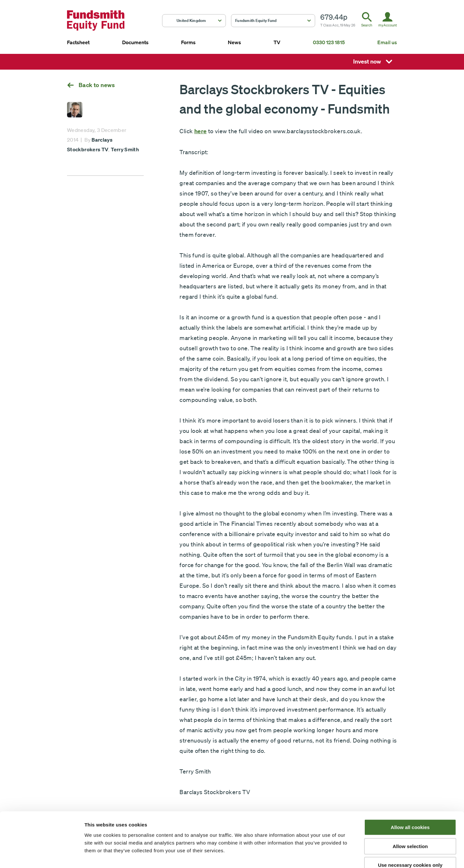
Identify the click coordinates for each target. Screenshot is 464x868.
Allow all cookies (410, 789)
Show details (338, 855)
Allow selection (410, 808)
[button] (194, 21)
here (201, 131)
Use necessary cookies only (410, 827)
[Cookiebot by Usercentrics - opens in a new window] (42, 855)
